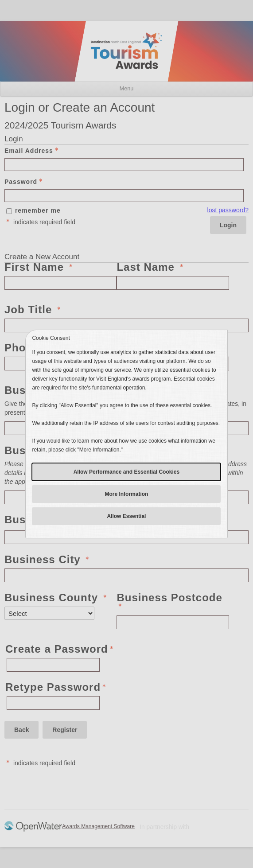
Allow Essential (126, 516)
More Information (126, 494)
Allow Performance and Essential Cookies (126, 472)
